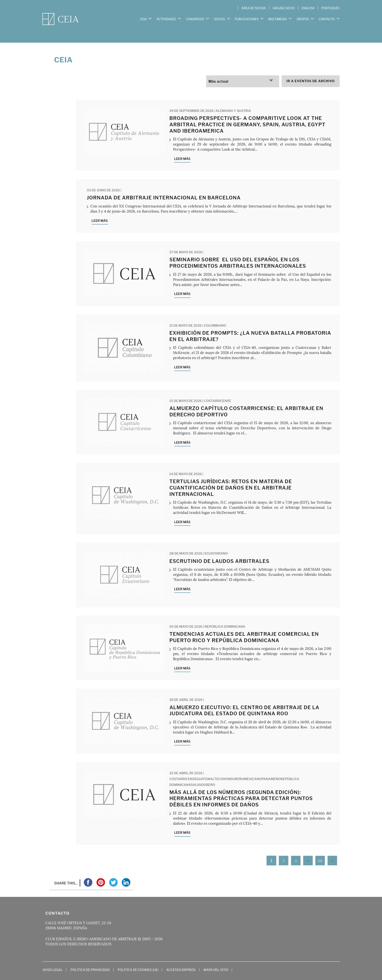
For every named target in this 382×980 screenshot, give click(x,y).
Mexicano (253, 769)
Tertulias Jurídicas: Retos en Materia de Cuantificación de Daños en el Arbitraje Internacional (231, 478)
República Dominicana (225, 617)
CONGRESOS (195, 17)
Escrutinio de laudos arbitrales (219, 551)
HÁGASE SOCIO (284, 8)
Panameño (271, 769)
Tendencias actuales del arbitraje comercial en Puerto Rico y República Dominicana (244, 627)
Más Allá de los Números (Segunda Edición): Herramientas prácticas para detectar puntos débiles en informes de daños (241, 788)
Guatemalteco (210, 769)
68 (320, 851)
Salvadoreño (203, 774)
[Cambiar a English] (308, 8)
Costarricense (218, 391)
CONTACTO (327, 17)
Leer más (182, 149)
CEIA (143, 17)
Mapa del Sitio (216, 960)
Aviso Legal (53, 960)
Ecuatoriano (216, 543)
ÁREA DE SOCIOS (254, 8)
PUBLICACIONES (247, 17)
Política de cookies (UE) (138, 960)
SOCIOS (219, 17)
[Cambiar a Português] (330, 8)
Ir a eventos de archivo (311, 71)
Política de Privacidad (90, 960)
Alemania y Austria (233, 101)
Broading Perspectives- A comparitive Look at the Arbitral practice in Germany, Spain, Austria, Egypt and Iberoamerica (247, 114)
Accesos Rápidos (181, 960)
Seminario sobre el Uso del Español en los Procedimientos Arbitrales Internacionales (238, 253)
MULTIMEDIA (277, 17)
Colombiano (215, 315)
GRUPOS (303, 17)
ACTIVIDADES (166, 17)
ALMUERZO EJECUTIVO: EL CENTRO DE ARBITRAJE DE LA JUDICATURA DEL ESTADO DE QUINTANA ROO (244, 700)
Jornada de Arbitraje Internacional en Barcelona (164, 188)
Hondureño (233, 769)
